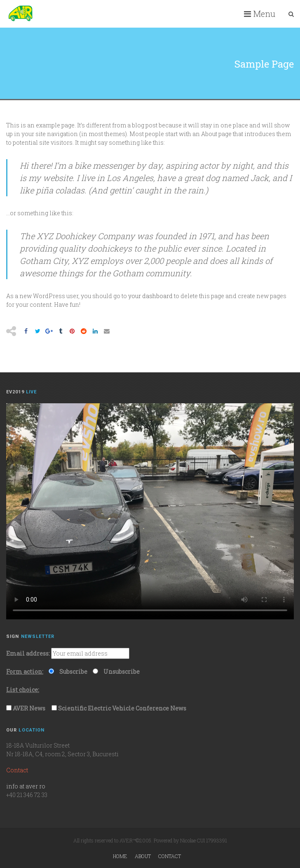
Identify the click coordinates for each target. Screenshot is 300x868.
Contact (170, 856)
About (143, 856)
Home (120, 856)
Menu (260, 14)
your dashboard (150, 296)
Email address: (28, 653)
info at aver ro (26, 786)
